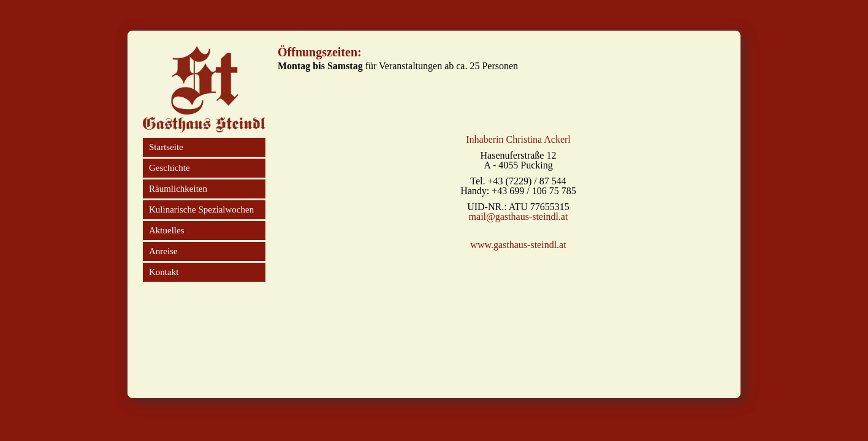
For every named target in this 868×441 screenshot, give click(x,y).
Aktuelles (167, 230)
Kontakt (164, 272)
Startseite (166, 147)
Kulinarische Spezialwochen (201, 209)
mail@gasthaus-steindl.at (519, 217)
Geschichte (169, 168)
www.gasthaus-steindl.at (518, 245)
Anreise (163, 251)
